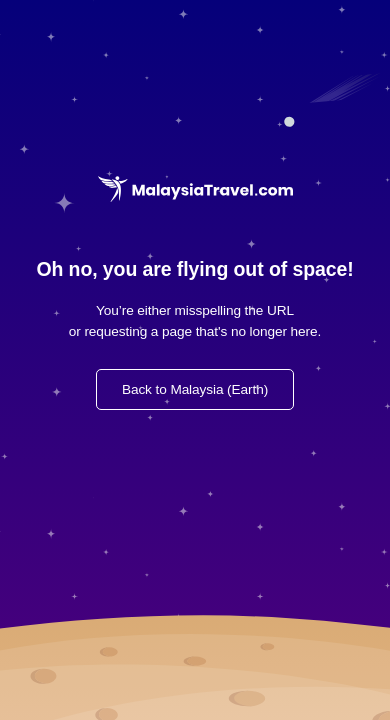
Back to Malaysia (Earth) (195, 389)
